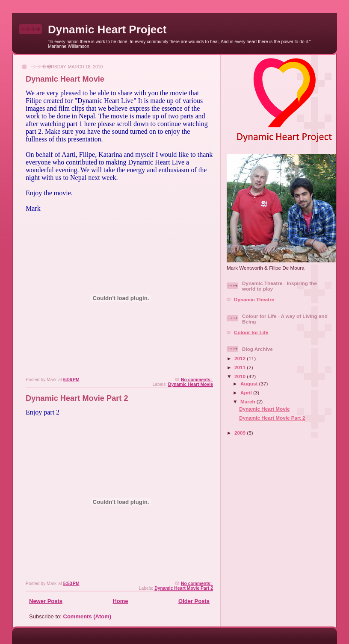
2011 (241, 367)
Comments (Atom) (87, 616)
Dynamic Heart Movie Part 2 (77, 398)
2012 (241, 358)
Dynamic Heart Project (107, 29)
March (248, 401)
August (250, 384)
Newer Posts (46, 601)
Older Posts (194, 601)
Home (120, 601)
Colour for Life (251, 332)
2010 (241, 376)
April (247, 393)
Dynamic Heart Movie (65, 79)
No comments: (197, 380)
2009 (241, 433)
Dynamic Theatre (254, 299)
